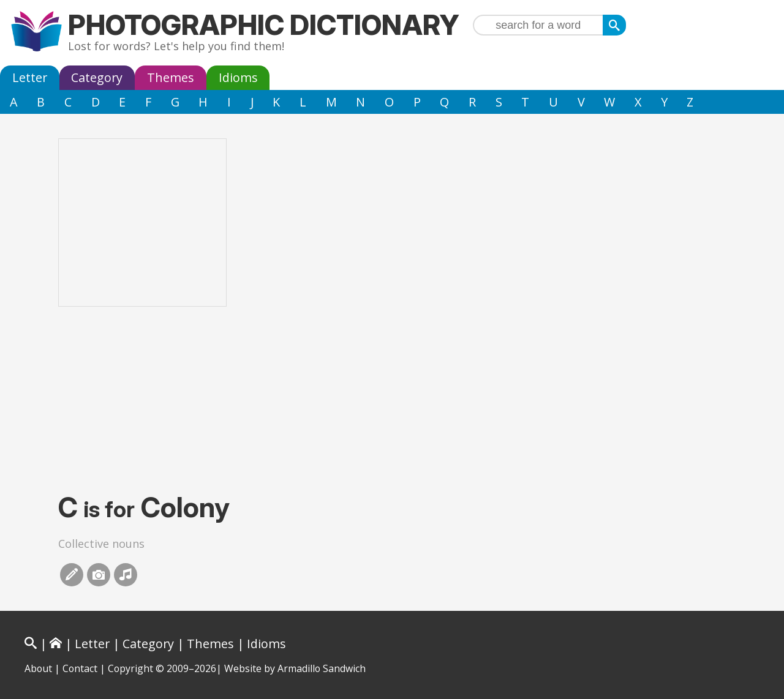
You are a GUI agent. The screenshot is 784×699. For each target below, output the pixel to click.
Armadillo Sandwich (322, 668)
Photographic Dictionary (264, 25)
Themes (171, 77)
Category (97, 77)
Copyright (130, 668)
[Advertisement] (392, 398)
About (38, 668)
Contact (80, 668)
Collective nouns (101, 544)
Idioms (238, 77)
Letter (30, 77)
